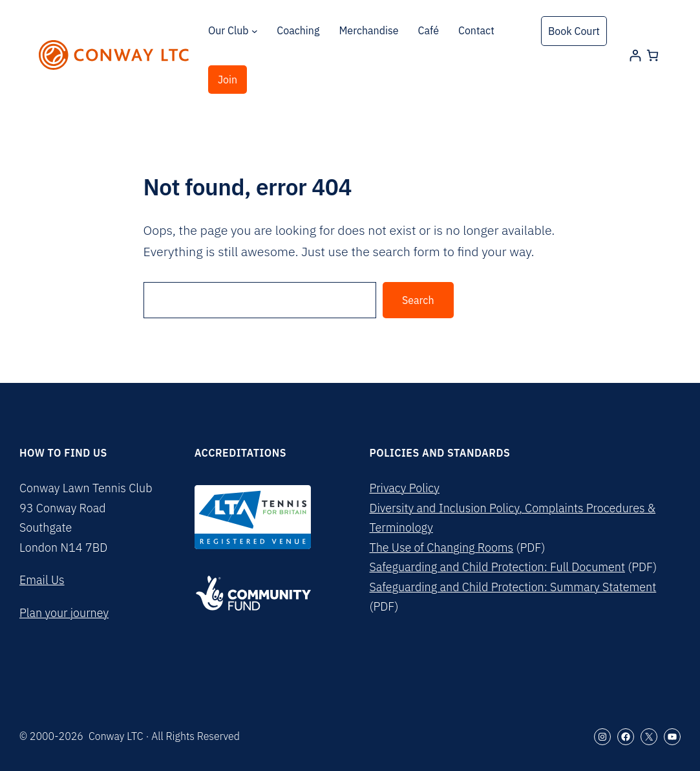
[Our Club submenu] (255, 31)
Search (418, 300)
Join (228, 80)
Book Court (574, 31)
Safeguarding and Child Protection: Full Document (497, 567)
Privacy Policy (405, 488)
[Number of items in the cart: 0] (652, 55)
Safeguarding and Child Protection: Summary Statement (513, 587)
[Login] (635, 55)
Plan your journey (64, 613)
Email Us (42, 580)
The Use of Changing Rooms (442, 548)
